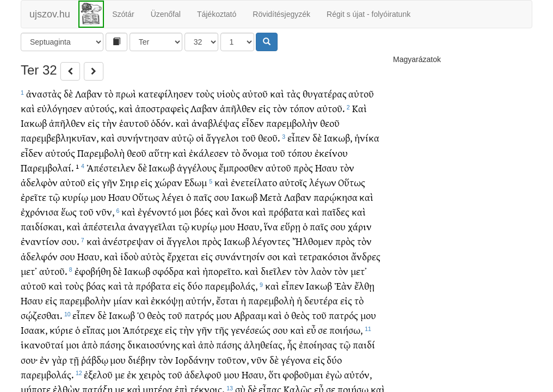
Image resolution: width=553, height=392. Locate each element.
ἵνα (271, 226)
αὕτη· (160, 153)
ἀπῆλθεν (238, 108)
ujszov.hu (50, 14)
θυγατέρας (325, 93)
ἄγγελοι (222, 137)
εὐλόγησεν (60, 108)
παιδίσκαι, (42, 226)
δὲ (68, 93)
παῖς (202, 197)
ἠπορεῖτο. (222, 271)
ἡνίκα (367, 137)
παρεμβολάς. (47, 374)
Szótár (123, 14)
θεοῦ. (269, 137)
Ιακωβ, (338, 137)
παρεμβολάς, (231, 286)
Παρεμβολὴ (101, 153)
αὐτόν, (358, 374)
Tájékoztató (217, 14)
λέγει (173, 197)
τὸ (109, 93)
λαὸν (321, 271)
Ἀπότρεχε (143, 330)
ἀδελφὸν (39, 182)
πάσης (112, 344)
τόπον (302, 108)
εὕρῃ (290, 226)
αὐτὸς (153, 256)
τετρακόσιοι (324, 256)
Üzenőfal (166, 14)
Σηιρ (129, 182)
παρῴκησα (336, 197)
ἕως (69, 212)
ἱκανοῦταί (42, 344)
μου (98, 197)
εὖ (311, 330)
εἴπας (94, 330)
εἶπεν (299, 137)
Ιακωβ (34, 123)
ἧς (292, 344)
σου (222, 197)
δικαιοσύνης (154, 344)
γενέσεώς (251, 330)
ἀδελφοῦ (203, 374)
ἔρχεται (183, 256)
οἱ (200, 137)
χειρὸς (152, 374)
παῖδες (336, 212)
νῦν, (105, 212)
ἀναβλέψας (216, 123)
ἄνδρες (366, 256)
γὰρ (59, 360)
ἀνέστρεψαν (128, 241)
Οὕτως (352, 182)
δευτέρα (321, 300)
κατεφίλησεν (166, 93)
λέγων (323, 182)
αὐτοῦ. (331, 108)
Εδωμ (196, 182)
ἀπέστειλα (104, 226)
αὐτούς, (100, 108)
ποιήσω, (346, 330)
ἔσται (227, 300)
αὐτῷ (183, 137)
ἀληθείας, (264, 344)
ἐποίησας (318, 344)
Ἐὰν (343, 286)
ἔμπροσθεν (241, 167)
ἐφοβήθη (93, 271)
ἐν (45, 360)
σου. (70, 241)
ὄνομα (255, 153)
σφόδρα (168, 271)
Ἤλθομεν (313, 241)
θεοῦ (330, 123)
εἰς (265, 108)
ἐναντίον (40, 241)
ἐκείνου (331, 153)
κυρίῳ (75, 197)
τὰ (128, 286)
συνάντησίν (240, 256)
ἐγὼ (334, 374)
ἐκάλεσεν (209, 153)
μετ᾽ (29, 271)
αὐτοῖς (293, 182)
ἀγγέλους (197, 167)
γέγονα (296, 360)
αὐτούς (60, 153)
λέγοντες (271, 241)
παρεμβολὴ (271, 300)
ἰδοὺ (130, 256)
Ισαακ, (34, 330)
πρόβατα (286, 212)
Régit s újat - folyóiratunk (368, 14)
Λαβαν (89, 93)
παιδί (364, 344)
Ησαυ (326, 167)
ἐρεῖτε (33, 197)
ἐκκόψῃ (167, 300)
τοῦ (248, 137)
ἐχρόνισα (40, 212)
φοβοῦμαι (303, 374)
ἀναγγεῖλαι (152, 226)
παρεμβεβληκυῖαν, (60, 137)
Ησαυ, (250, 226)
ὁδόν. (162, 123)
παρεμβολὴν (292, 123)
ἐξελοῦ (98, 374)
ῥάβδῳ (95, 360)
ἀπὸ (90, 344)
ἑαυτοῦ (134, 123)
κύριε (61, 330)
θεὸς (156, 315)
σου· (29, 360)
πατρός (199, 315)
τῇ (74, 360)
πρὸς (303, 167)
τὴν (109, 123)
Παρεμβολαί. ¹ (50, 167)
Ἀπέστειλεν (111, 167)
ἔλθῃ (364, 286)
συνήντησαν (143, 137)
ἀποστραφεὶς (162, 108)
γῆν (110, 182)
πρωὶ (126, 93)
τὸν (280, 108)
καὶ (277, 93)
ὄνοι (241, 212)
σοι (274, 256)
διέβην (142, 360)
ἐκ (132, 374)
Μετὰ (271, 197)
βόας (96, 286)
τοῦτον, (233, 360)
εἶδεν (253, 123)
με (120, 374)
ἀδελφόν (39, 256)
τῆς (222, 330)
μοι (185, 212)
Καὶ (360, 108)
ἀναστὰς (44, 93)
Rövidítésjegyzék (281, 14)
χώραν (168, 182)
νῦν (259, 360)
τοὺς (205, 93)
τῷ (54, 197)
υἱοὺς (228, 93)
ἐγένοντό (157, 212)
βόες (204, 212)
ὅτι (275, 374)
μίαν (123, 300)
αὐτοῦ (255, 93)
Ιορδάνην (195, 360)
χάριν (360, 226)
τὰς (293, 93)
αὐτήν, (200, 300)
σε (322, 330)
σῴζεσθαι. (41, 315)
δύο (195, 286)
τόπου (300, 153)
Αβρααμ (250, 315)
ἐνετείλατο (254, 182)
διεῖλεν (276, 271)
